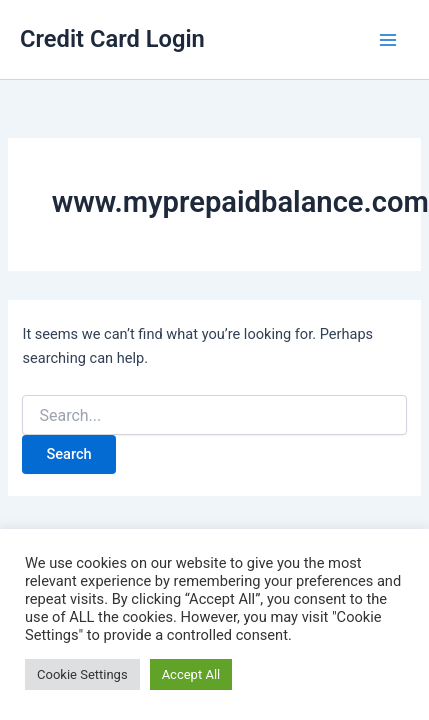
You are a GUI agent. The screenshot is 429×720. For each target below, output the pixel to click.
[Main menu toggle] (388, 40)
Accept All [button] (191, 674)
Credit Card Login (112, 39)
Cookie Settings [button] (82, 674)
